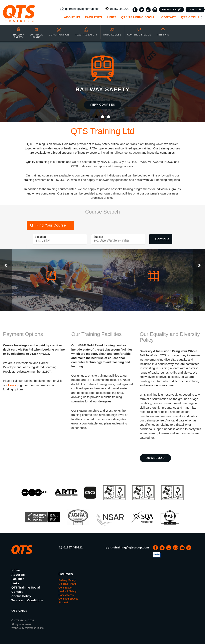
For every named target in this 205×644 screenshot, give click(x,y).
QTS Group (192, 17)
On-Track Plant (37, 30)
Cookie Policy (21, 596)
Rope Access (113, 29)
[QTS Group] (26, 14)
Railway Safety (19, 30)
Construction (59, 29)
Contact (169, 17)
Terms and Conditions (27, 600)
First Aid (163, 29)
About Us (72, 17)
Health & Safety (86, 29)
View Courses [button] (103, 105)
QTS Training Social (139, 17)
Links (112, 17)
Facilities (94, 17)
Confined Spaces (139, 29)
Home (16, 570)
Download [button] (155, 458)
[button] (172, 10)
